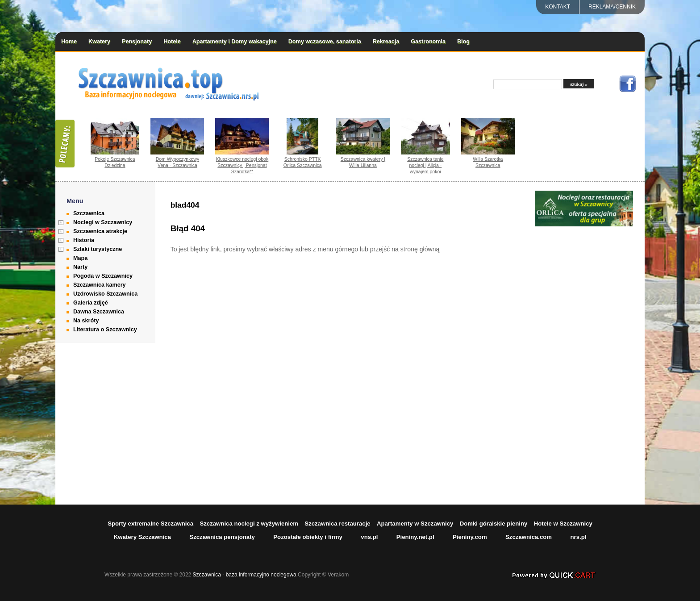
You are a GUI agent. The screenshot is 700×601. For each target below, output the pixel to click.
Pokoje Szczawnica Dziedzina (115, 162)
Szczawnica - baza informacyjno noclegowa (245, 575)
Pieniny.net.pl (415, 537)
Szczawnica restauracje (337, 524)
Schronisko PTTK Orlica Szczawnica (303, 162)
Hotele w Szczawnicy (563, 524)
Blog (463, 42)
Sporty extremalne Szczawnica (150, 524)
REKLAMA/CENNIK (612, 7)
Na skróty (86, 321)
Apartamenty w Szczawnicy (415, 524)
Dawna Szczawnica (99, 312)
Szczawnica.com (529, 537)
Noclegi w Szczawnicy (103, 222)
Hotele (172, 42)
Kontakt (558, 7)
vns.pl (369, 537)
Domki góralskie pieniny (494, 524)
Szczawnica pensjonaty (222, 537)
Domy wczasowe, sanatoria (325, 42)
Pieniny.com (470, 537)
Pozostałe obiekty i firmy (308, 537)
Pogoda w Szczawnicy (103, 276)
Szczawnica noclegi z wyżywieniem (249, 524)
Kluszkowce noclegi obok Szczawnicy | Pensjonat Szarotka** (242, 165)
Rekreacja (386, 42)
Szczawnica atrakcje (100, 231)
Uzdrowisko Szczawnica (105, 294)
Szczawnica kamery (100, 285)
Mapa (80, 258)
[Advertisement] (584, 362)
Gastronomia (428, 42)
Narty (80, 267)
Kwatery (99, 42)
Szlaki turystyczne (98, 249)
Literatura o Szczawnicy (105, 330)
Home (69, 42)
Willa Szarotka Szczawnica (488, 162)
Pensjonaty (137, 42)
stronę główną (420, 249)
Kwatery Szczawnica (142, 537)
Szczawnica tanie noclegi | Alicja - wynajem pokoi (425, 165)
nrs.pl (578, 537)
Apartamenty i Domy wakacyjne (235, 42)
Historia (84, 240)
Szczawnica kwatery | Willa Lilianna (363, 162)
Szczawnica (89, 213)
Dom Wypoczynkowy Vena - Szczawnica (178, 162)
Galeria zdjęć (91, 303)
